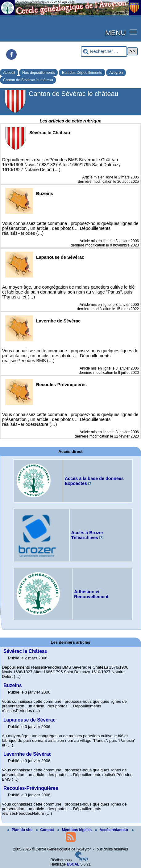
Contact (45, 830)
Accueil (9, 73)
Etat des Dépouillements (82, 73)
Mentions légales (75, 830)
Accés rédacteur (112, 830)
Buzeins (13, 685)
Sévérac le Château (25, 651)
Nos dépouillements (38, 73)
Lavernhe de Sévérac (27, 754)
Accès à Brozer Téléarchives (87, 535)
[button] (133, 32)
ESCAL (73, 864)
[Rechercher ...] (104, 52)
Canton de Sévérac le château (28, 80)
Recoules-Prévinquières (31, 788)
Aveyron (116, 73)
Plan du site (21, 830)
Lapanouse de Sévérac (29, 720)
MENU (116, 33)
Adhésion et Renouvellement (91, 594)
